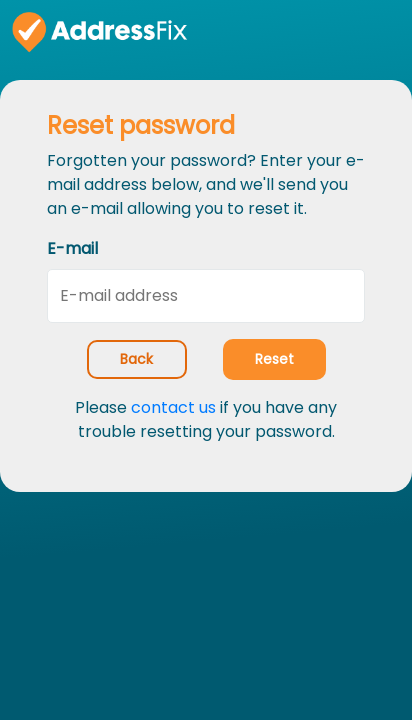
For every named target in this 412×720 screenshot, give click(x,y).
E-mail (72, 248)
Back (136, 359)
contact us (173, 407)
